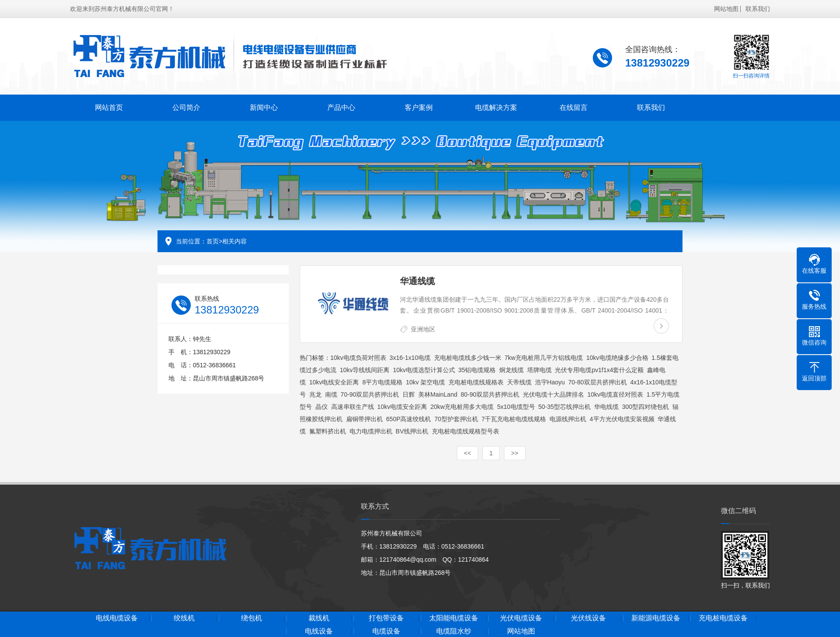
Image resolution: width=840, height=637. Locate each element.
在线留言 (564, 106)
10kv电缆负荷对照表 (358, 358)
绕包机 (278, 618)
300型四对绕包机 (646, 407)
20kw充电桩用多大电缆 (462, 407)
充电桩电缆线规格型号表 (465, 431)
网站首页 (108, 106)
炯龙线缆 (511, 370)
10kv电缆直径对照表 (615, 394)
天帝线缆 (519, 382)
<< (467, 453)
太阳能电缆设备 (491, 618)
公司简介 (184, 106)
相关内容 (234, 241)
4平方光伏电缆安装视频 (622, 419)
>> (514, 453)
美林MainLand (438, 394)
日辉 (409, 394)
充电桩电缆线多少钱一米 (468, 358)
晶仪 (322, 407)
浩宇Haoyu (550, 382)
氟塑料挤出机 (328, 431)
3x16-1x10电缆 (410, 358)
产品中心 (336, 106)
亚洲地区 (423, 329)
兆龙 (315, 394)
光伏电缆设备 (562, 618)
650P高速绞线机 (409, 419)
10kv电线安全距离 (334, 382)
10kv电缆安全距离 (402, 407)
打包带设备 (420, 618)
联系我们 (758, 7)
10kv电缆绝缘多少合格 (617, 358)
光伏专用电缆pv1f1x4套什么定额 (599, 370)
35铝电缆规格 (477, 370)
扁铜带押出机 (364, 419)
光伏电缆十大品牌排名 (553, 394)
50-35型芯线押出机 (564, 407)
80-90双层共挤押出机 (490, 394)
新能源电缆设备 (703, 618)
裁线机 (349, 618)
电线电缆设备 (137, 618)
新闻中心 (260, 106)
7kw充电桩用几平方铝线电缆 (544, 358)
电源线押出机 (568, 419)
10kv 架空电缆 (425, 382)
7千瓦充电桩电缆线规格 (514, 419)
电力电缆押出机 (371, 431)
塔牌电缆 (539, 370)
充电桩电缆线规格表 (476, 382)
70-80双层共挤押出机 (598, 382)
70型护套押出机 (456, 419)
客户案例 (412, 106)
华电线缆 (606, 407)
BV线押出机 (412, 431)
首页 (213, 241)
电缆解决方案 (488, 106)
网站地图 (726, 7)
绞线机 (207, 618)
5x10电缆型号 (516, 407)
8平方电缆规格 (382, 382)
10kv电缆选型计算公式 (424, 370)
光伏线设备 (633, 618)
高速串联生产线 (353, 407)
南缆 (331, 394)
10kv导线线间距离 (365, 370)
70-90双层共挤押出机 (370, 394)
